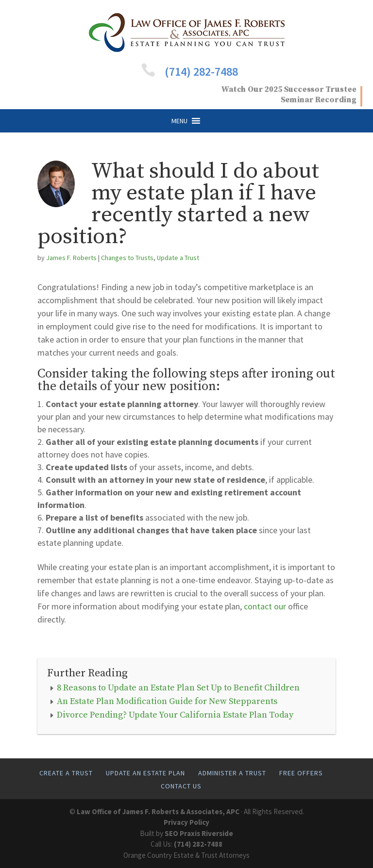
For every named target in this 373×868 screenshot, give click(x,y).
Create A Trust (66, 773)
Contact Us (181, 786)
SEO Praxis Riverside (199, 833)
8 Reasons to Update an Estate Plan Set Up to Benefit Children (178, 688)
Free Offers (301, 773)
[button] (179, 121)
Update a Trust (178, 258)
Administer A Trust (232, 773)
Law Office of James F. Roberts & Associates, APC (158, 811)
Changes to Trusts (127, 258)
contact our (265, 606)
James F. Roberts (71, 258)
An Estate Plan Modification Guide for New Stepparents (167, 701)
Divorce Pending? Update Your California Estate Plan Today (175, 715)
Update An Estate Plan (145, 773)
